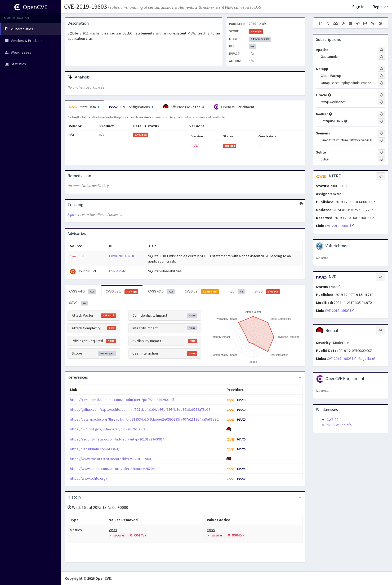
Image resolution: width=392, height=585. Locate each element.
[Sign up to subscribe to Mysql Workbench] (382, 102)
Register (380, 7)
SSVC (78, 303)
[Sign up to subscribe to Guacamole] (382, 57)
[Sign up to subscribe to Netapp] (382, 69)
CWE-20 (332, 420)
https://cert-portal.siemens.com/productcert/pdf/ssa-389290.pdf (122, 400)
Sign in (358, 7)
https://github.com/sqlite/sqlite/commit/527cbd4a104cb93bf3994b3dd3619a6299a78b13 (140, 409)
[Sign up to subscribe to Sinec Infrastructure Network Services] (382, 140)
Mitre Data (84, 107)
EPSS (267, 291)
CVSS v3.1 (122, 291)
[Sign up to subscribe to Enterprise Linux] (382, 121)
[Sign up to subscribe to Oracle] (382, 95)
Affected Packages (184, 107)
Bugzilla (367, 359)
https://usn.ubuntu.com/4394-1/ (95, 449)
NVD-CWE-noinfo (339, 425)
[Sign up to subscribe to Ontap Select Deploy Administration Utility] (382, 83)
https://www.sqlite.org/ (89, 478)
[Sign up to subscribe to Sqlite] (382, 152)
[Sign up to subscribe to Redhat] (382, 114)
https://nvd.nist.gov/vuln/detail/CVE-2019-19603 (108, 429)
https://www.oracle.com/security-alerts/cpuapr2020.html (115, 469)
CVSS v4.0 (83, 291)
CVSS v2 (202, 291)
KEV (237, 291)
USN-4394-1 (118, 271)
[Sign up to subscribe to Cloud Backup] (382, 76)
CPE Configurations (131, 107)
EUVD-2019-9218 (122, 256)
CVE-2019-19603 (86, 6)
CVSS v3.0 (161, 291)
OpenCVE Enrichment (234, 107)
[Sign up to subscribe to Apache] (382, 50)
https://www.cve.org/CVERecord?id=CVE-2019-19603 (111, 459)
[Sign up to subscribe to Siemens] (382, 133)
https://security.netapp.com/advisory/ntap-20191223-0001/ (117, 439)
